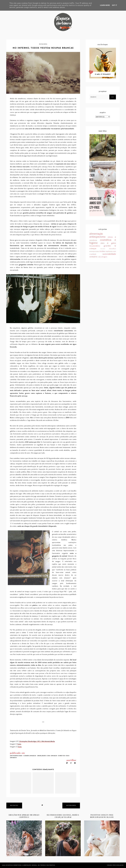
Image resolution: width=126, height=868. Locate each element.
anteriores (71, 806)
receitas (102, 251)
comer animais (30, 756)
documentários (95, 246)
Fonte (19, 744)
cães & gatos (108, 243)
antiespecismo (16, 756)
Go (113, 97)
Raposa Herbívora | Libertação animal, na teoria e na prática (31, 865)
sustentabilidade (109, 254)
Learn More (105, 5)
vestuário (93, 257)
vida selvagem (102, 257)
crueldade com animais (47, 756)
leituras (103, 249)
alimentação (96, 234)
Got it (115, 5)
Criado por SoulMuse (115, 865)
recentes (14, 806)
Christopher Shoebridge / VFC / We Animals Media (37, 741)
